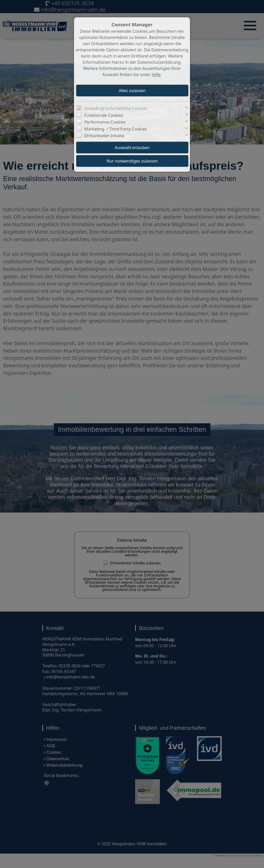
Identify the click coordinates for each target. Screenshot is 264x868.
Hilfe (156, 75)
